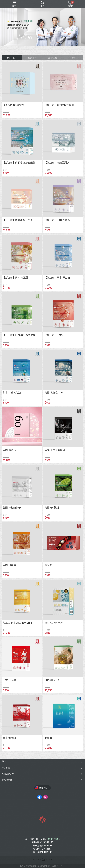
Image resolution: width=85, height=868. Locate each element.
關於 (4, 761)
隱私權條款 (7, 780)
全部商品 (6, 768)
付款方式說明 (8, 774)
